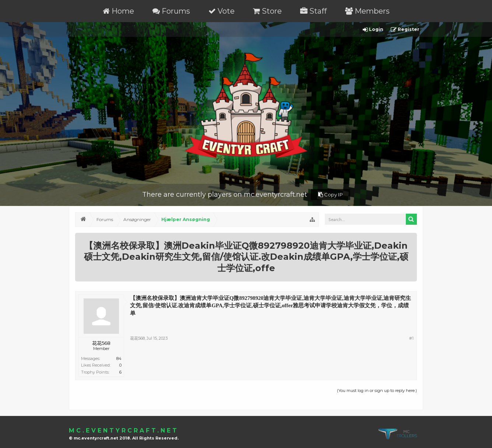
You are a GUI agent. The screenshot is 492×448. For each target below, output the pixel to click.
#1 (411, 338)
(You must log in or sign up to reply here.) (377, 391)
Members (367, 11)
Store (267, 11)
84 (119, 358)
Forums (171, 11)
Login (373, 30)
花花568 (101, 343)
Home (118, 11)
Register (405, 30)
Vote (222, 11)
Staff (313, 11)
